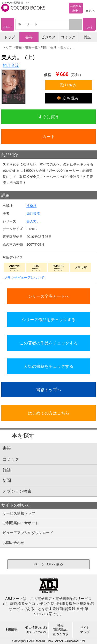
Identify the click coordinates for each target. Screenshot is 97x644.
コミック (68, 37)
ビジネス (48, 37)
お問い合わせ (13, 543)
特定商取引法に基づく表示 (61, 630)
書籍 (29, 37)
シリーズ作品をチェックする (49, 320)
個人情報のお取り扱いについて (36, 630)
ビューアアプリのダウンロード (28, 533)
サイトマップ (85, 630)
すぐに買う (49, 117)
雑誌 (87, 37)
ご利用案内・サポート (21, 523)
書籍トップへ (49, 390)
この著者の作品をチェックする (49, 343)
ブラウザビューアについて (24, 278)
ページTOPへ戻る (48, 564)
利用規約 (12, 630)
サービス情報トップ (19, 513)
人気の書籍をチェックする (49, 366)
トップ (10, 37)
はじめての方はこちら (49, 413)
